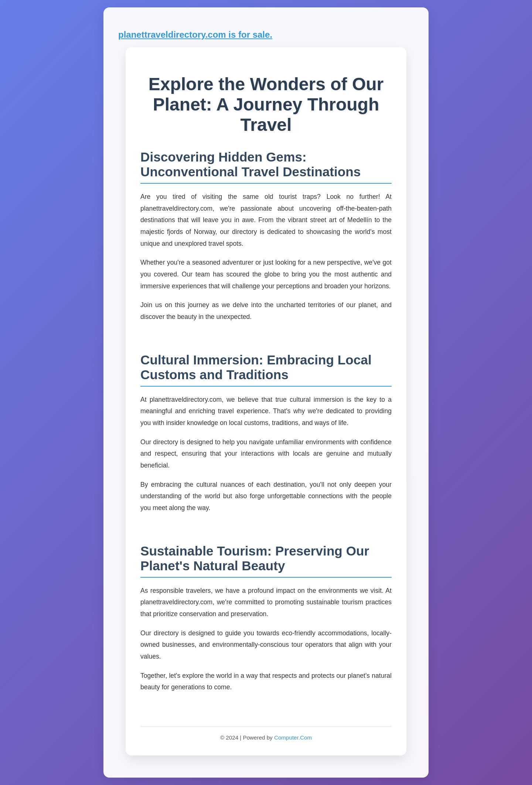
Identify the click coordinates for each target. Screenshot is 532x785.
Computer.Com (293, 738)
